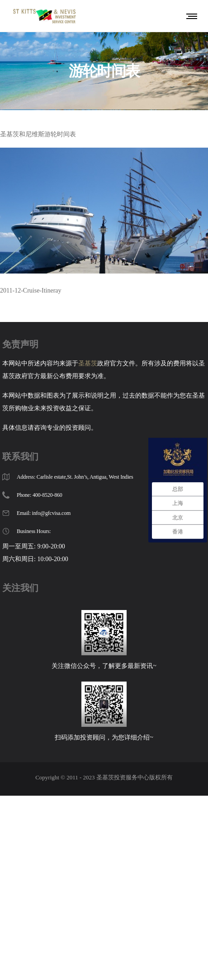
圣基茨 (88, 363)
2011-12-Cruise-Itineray (31, 291)
